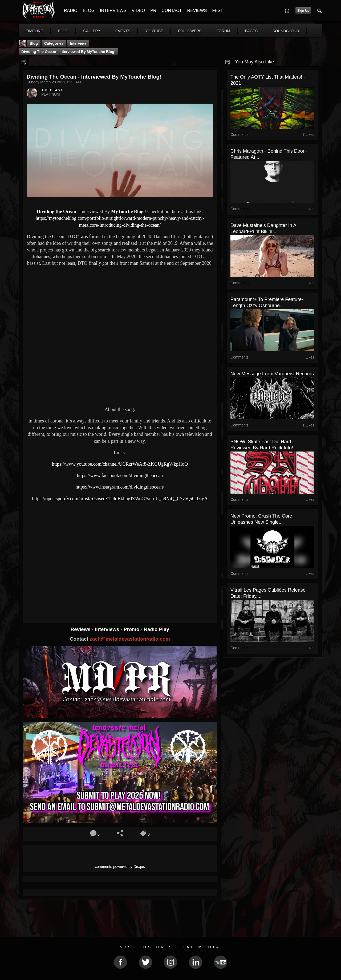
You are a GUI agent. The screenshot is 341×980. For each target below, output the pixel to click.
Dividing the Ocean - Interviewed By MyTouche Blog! (68, 52)
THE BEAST (52, 90)
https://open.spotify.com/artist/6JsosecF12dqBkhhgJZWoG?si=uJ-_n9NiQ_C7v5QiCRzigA (120, 499)
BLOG (89, 11)
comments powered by (120, 867)
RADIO (71, 11)
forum (223, 31)
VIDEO (138, 11)
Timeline (34, 31)
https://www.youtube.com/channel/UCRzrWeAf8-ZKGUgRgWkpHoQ (120, 464)
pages (251, 31)
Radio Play (157, 629)
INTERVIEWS (113, 11)
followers (190, 31)
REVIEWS (197, 11)
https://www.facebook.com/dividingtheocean (120, 475)
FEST (218, 11)
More (281, 31)
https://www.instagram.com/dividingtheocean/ (120, 487)
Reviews (81, 629)
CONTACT (172, 11)
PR (153, 11)
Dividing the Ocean (56, 212)
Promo (132, 629)
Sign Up (303, 11)
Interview (78, 43)
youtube (154, 31)
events (123, 31)
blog (63, 31)
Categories (54, 43)
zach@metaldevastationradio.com (130, 639)
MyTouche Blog (127, 212)
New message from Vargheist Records (272, 374)
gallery (92, 31)
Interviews (108, 629)
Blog (34, 43)
